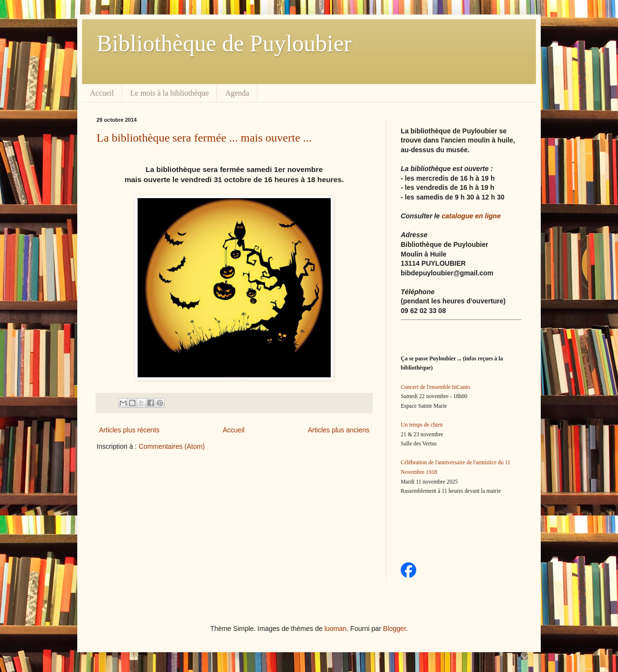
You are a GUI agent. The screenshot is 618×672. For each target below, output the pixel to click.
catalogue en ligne (471, 216)
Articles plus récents (129, 430)
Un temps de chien (422, 425)
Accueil (102, 93)
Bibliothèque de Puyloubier (224, 43)
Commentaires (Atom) (172, 446)
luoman (336, 629)
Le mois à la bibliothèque (170, 93)
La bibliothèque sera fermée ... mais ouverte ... (204, 138)
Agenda (237, 93)
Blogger (394, 629)
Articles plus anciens (338, 430)
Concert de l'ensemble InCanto (435, 387)
